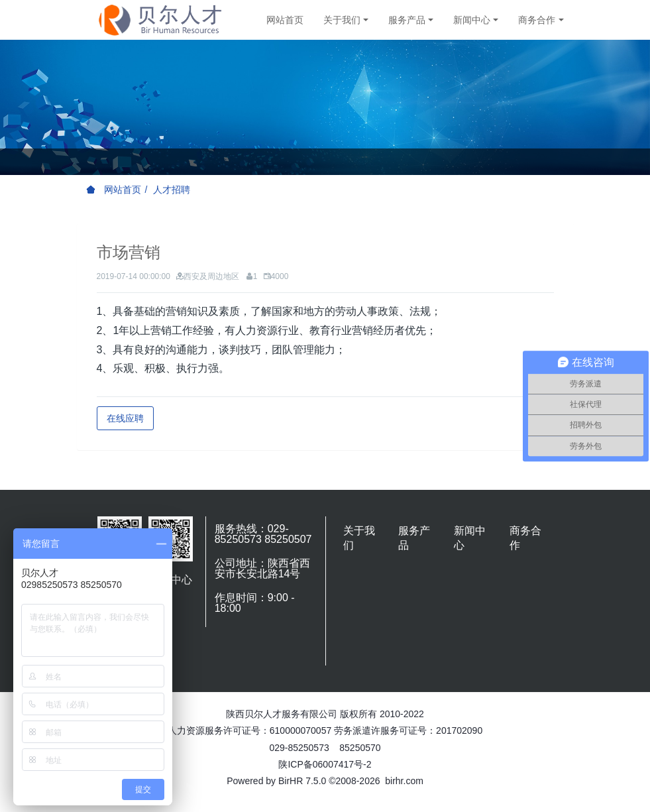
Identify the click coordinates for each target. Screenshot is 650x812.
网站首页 (285, 20)
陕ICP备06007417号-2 (325, 764)
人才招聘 (172, 190)
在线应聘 (125, 418)
